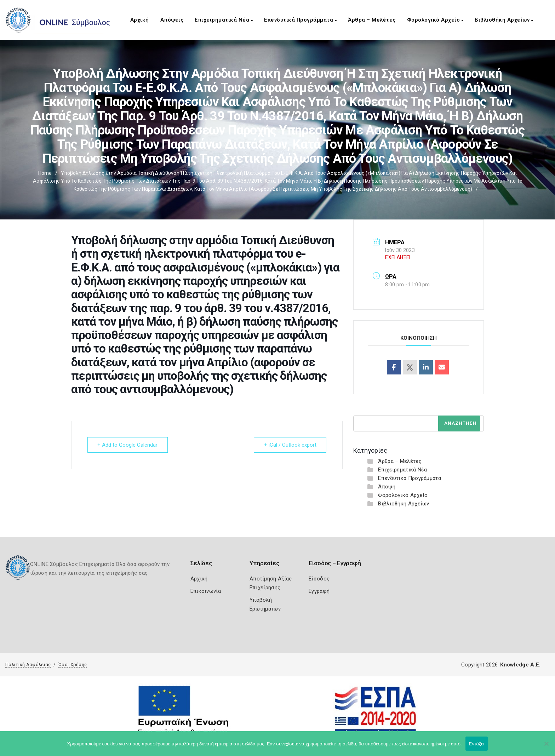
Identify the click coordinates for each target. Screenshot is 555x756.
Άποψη (387, 487)
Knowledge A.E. (520, 665)
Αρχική (140, 20)
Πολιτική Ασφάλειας (28, 665)
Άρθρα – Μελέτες (372, 20)
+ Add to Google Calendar (128, 445)
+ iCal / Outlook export (290, 445)
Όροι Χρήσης (73, 665)
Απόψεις (172, 20)
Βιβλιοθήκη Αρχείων (504, 20)
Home (45, 173)
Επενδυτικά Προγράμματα (300, 20)
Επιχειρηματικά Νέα (224, 20)
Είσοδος (319, 579)
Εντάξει (477, 744)
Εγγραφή (319, 591)
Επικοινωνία (206, 591)
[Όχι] (546, 747)
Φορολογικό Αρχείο (435, 20)
